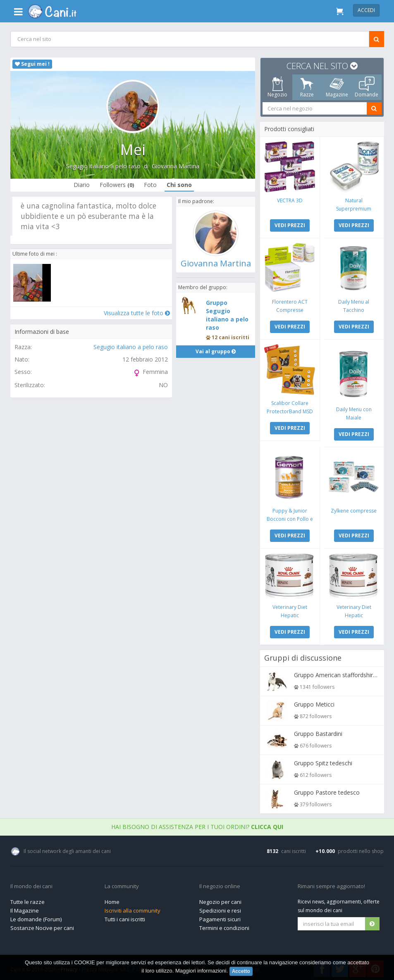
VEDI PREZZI (290, 225)
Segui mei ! (32, 64)
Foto (150, 185)
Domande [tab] (367, 87)
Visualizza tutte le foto (136, 313)
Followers (117, 185)
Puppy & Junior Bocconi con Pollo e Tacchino (290, 517)
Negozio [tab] (277, 87)
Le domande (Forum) (36, 917)
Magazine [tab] (337, 87)
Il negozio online (220, 884)
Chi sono (179, 185)
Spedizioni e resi (220, 908)
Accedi (366, 10)
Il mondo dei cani (31, 884)
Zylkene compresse (353, 509)
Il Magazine (25, 908)
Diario (82, 185)
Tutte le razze (27, 900)
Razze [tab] (307, 87)
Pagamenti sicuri (220, 917)
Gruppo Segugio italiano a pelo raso (227, 325)
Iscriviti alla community (133, 908)
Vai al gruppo (216, 362)
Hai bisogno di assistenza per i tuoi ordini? (197, 825)
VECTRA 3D (290, 200)
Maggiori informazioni (201, 971)
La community (122, 884)
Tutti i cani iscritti (125, 917)
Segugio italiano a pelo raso (103, 166)
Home (112, 900)
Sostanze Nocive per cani (42, 926)
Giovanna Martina (176, 166)
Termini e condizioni (224, 926)
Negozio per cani (220, 900)
